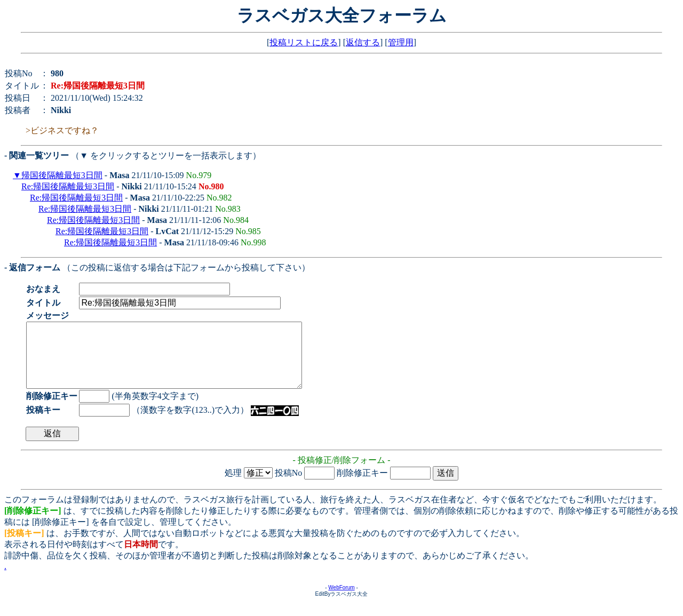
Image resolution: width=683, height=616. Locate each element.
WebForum (341, 600)
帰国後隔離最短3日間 (62, 175)
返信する (363, 42)
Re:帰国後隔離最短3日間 (68, 186)
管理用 (401, 42)
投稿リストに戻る (304, 42)
